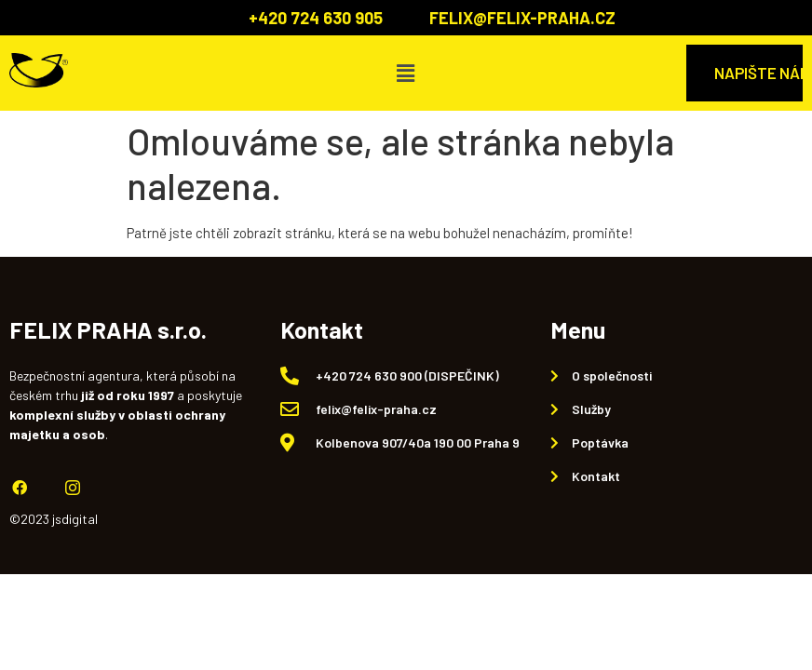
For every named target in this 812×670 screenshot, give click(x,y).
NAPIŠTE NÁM (758, 73)
